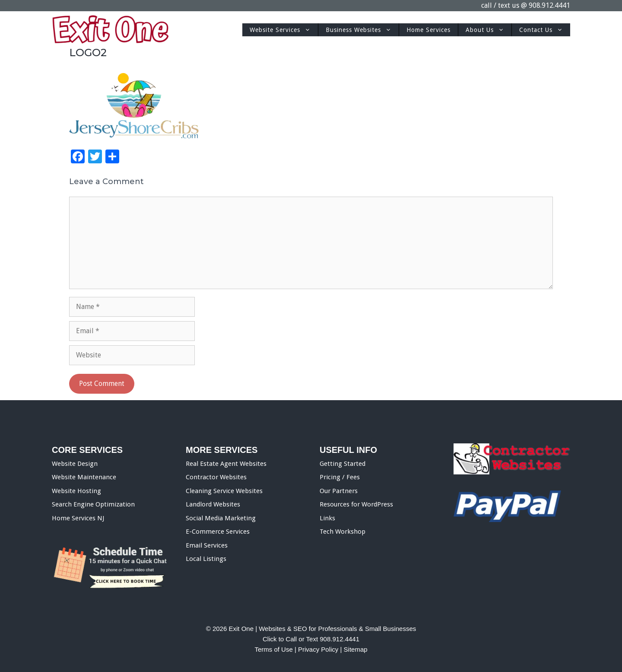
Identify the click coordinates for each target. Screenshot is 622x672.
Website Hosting (76, 491)
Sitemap (356, 649)
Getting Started (343, 464)
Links (327, 518)
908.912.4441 (549, 5)
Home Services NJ (78, 518)
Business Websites (362, 30)
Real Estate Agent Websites (226, 464)
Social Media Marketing (221, 518)
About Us (489, 30)
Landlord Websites (213, 504)
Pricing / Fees (340, 477)
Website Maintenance (84, 477)
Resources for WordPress (356, 504)
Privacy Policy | (321, 649)
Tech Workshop (343, 532)
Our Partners (339, 491)
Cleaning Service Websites (224, 491)
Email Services (207, 545)
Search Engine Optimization (93, 504)
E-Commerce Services (218, 532)
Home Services (428, 30)
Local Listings (206, 559)
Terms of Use (273, 649)
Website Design (75, 464)
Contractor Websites (216, 477)
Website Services (284, 30)
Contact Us (545, 30)
